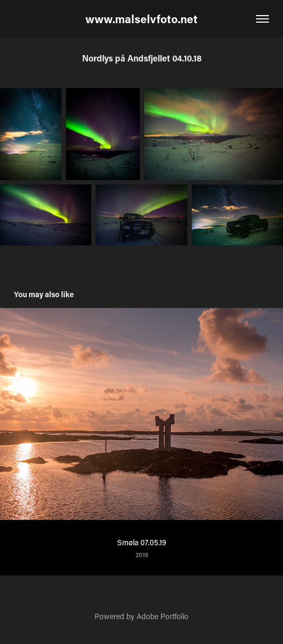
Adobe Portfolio (163, 616)
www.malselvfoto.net (141, 19)
